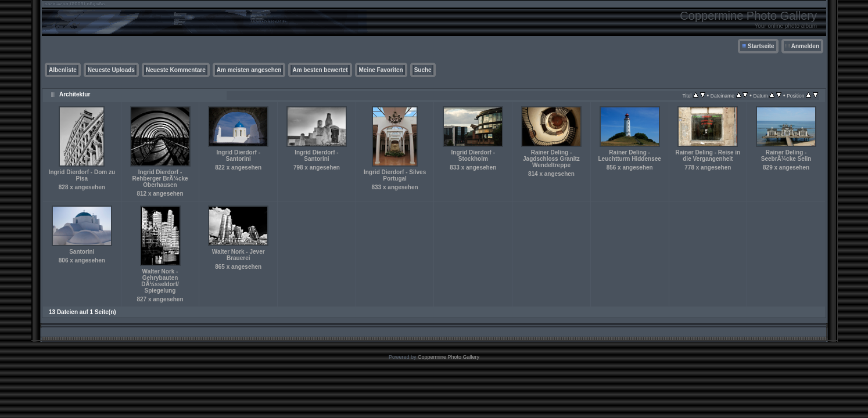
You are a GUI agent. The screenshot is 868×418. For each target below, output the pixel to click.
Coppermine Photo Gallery (449, 357)
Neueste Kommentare (176, 70)
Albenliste (63, 70)
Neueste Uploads (111, 70)
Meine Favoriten (381, 70)
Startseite (761, 46)
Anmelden (805, 46)
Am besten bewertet (320, 70)
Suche (423, 70)
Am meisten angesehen (249, 70)
